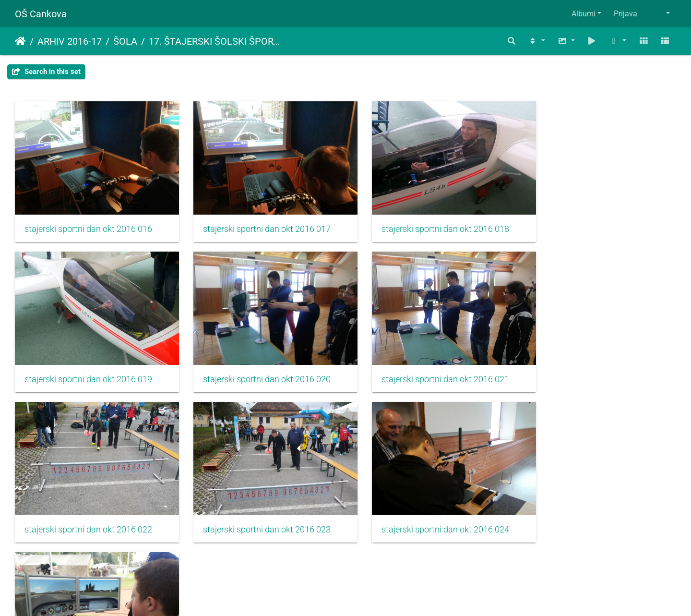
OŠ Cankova (41, 14)
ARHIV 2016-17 (70, 41)
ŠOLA (125, 41)
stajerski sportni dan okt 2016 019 (595, 222)
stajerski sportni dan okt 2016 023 (595, 366)
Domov (20, 41)
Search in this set (46, 72)
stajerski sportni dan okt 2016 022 (426, 366)
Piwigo (365, 596)
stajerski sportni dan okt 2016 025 (257, 510)
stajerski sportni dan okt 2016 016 (88, 222)
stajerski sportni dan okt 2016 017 (257, 222)
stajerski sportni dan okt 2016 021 (257, 366)
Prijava (625, 14)
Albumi (584, 14)
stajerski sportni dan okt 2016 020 (88, 366)
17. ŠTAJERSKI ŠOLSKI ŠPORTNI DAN (215, 41)
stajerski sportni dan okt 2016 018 (426, 222)
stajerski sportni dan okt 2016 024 (88, 510)
